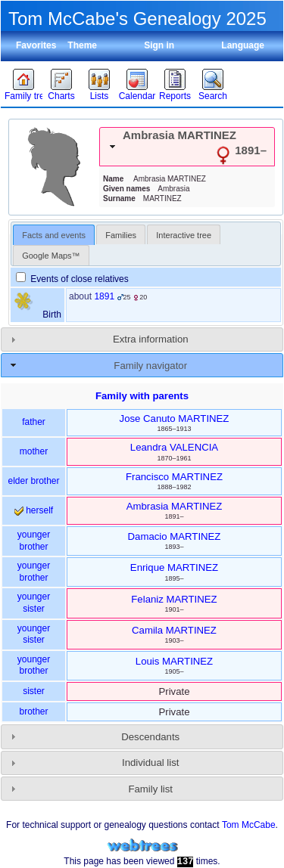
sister (34, 691)
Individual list (151, 763)
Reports (175, 96)
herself (34, 510)
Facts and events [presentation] (54, 235)
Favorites (36, 45)
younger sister (34, 603)
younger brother (34, 541)
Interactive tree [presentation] (184, 235)
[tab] (187, 147)
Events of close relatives (72, 279)
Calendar (137, 96)
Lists (100, 96)
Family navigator (150, 366)
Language (243, 45)
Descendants (150, 737)
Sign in (159, 45)
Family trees (23, 96)
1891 (104, 296)
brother (33, 711)
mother (34, 451)
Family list (150, 789)
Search (213, 96)
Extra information (151, 339)
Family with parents (142, 396)
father (34, 422)
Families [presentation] (121, 235)
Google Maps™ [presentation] (51, 256)
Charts (61, 96)
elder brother (33, 481)
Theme (82, 45)
